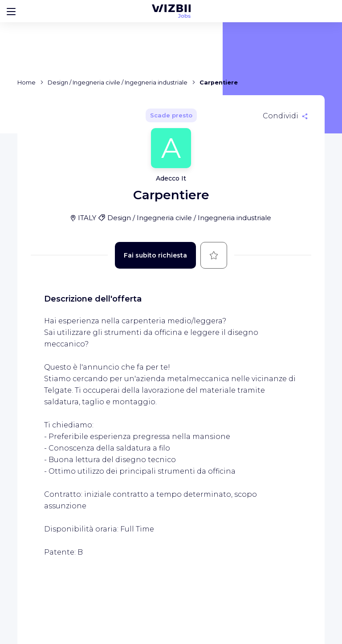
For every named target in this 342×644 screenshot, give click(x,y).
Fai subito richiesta (155, 255)
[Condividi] (285, 116)
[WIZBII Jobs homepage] (171, 11)
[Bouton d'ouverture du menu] (11, 11)
